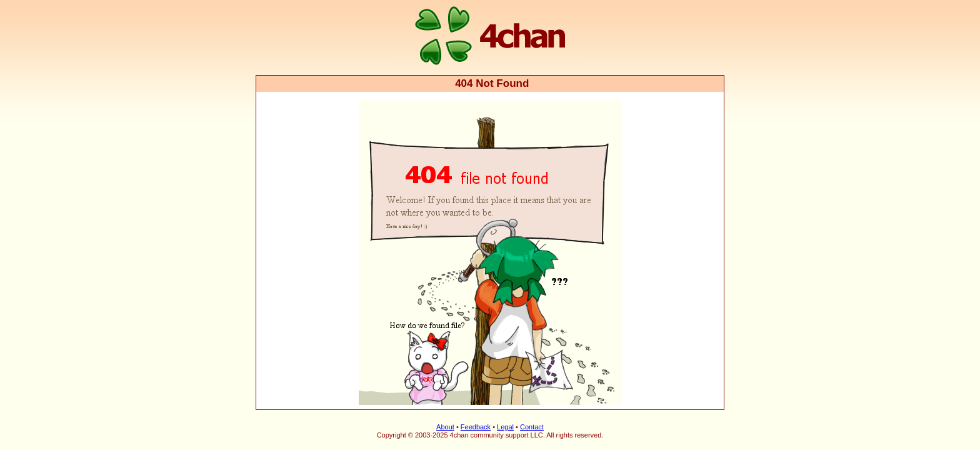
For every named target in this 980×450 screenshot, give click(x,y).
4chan (273, 1)
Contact (532, 427)
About (445, 427)
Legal (505, 427)
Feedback (476, 427)
